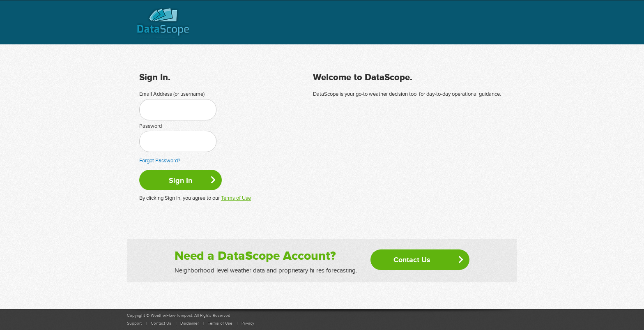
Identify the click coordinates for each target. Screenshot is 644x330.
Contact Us (412, 260)
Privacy (248, 323)
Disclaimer (190, 323)
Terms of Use (236, 198)
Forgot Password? (160, 161)
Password (151, 126)
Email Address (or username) (172, 94)
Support (134, 323)
